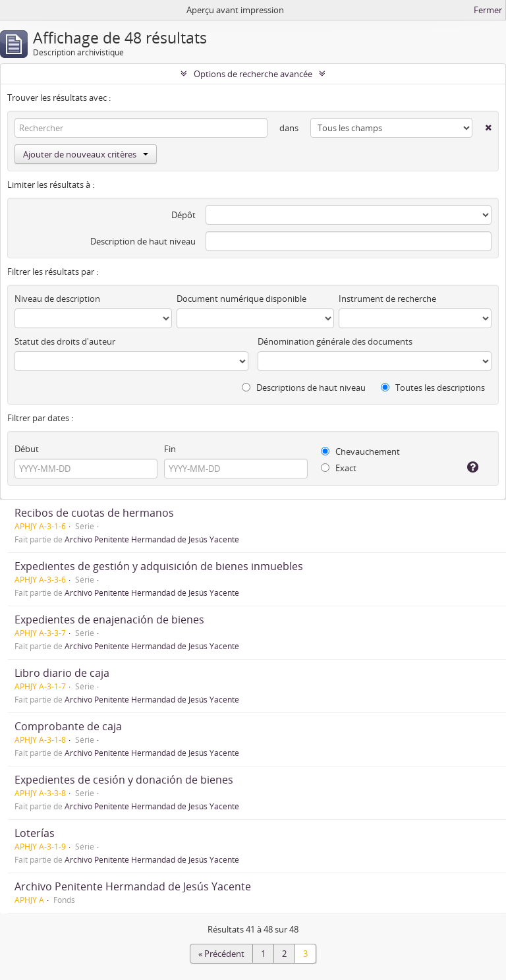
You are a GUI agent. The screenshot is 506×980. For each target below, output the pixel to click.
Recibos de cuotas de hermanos (94, 513)
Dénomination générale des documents (335, 341)
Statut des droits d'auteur (65, 341)
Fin (170, 449)
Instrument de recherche (387, 299)
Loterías (35, 833)
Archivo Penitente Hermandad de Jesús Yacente (152, 539)
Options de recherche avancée (253, 74)
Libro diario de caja (62, 673)
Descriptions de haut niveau (304, 388)
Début (27, 449)
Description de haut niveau (143, 241)
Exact (339, 468)
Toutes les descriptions (433, 388)
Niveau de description (57, 299)
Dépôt (183, 215)
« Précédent (221, 954)
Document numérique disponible (241, 299)
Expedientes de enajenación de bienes (109, 620)
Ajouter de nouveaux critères (86, 154)
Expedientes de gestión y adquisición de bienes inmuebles (159, 566)
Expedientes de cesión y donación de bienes (124, 780)
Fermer (488, 10)
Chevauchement (360, 451)
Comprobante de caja (68, 726)
